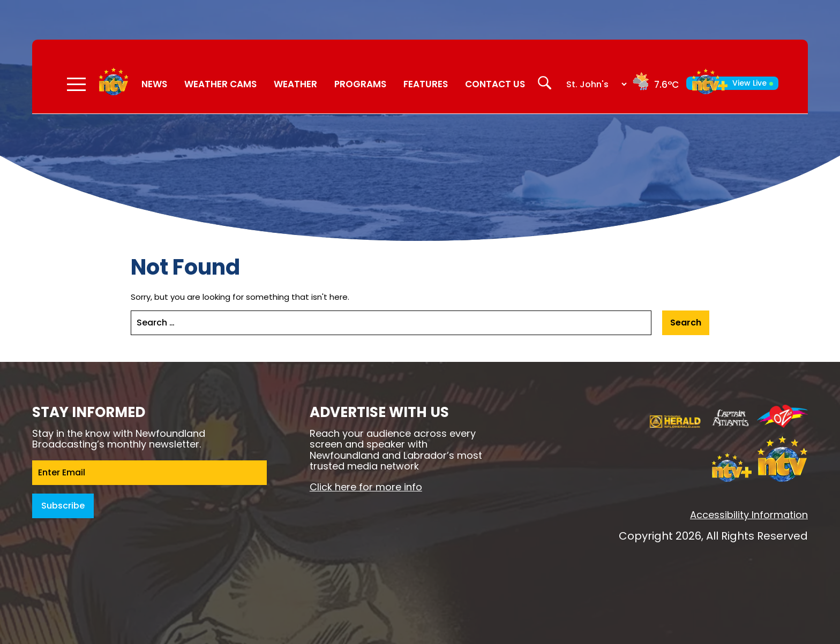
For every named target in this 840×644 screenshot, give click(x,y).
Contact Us (495, 84)
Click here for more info (366, 487)
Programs (360, 84)
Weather (295, 84)
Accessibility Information (749, 515)
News (154, 84)
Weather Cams (220, 84)
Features (426, 84)
